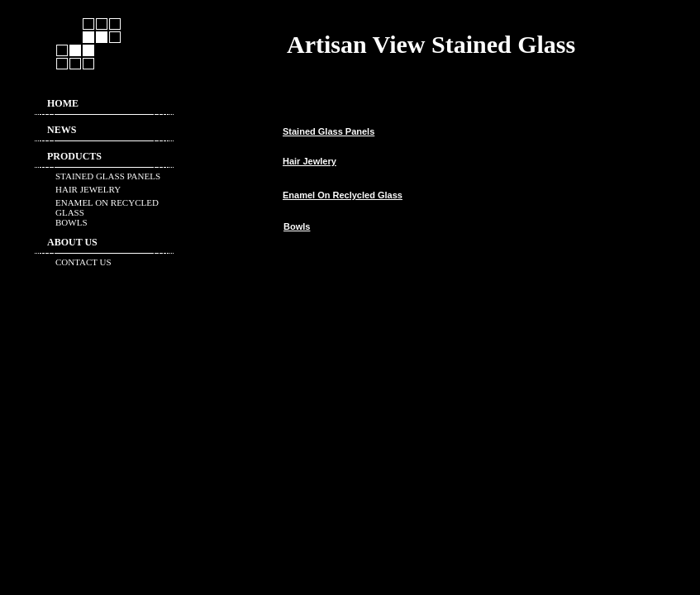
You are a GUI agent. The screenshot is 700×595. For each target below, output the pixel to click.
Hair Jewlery (310, 161)
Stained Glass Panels (329, 131)
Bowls (297, 226)
